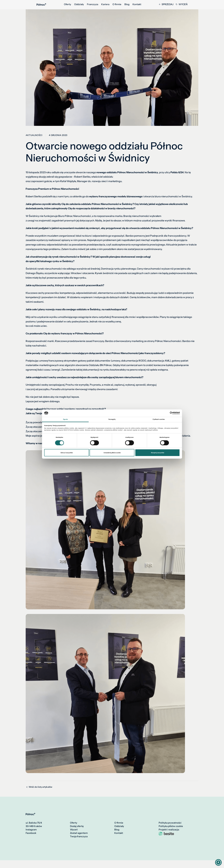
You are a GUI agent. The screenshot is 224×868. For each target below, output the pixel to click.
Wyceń (182, 4)
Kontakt (137, 4)
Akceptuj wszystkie (157, 453)
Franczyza (93, 4)
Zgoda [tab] (65, 419)
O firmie (117, 4)
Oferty (68, 4)
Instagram (31, 830)
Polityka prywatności (170, 823)
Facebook (31, 833)
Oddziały (79, 4)
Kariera (105, 4)
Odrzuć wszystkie (67, 453)
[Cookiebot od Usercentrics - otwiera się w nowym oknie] (166, 413)
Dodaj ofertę (77, 826)
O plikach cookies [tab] (159, 419)
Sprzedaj (166, 4)
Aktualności (34, 135)
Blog (127, 4)
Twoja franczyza (79, 836)
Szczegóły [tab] (112, 419)
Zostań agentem (79, 833)
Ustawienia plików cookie (112, 453)
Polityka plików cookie (171, 826)
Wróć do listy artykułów (39, 787)
